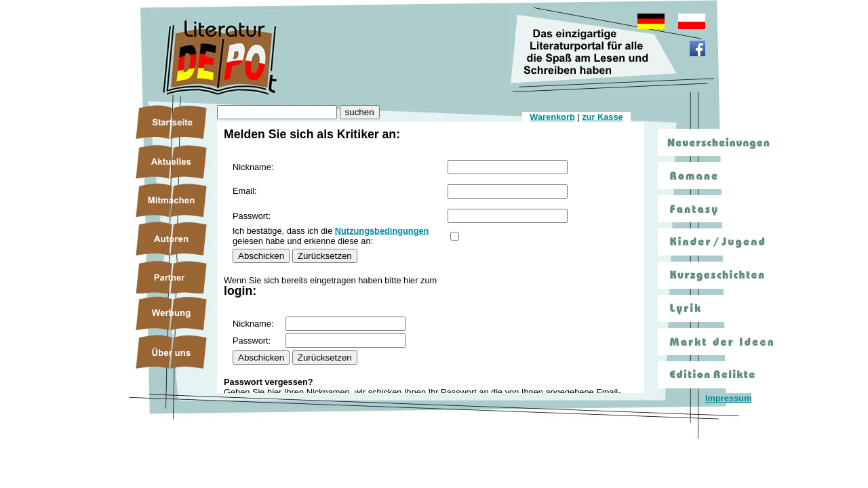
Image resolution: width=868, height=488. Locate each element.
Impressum (728, 398)
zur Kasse (602, 117)
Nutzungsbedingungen (382, 231)
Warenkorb (552, 117)
